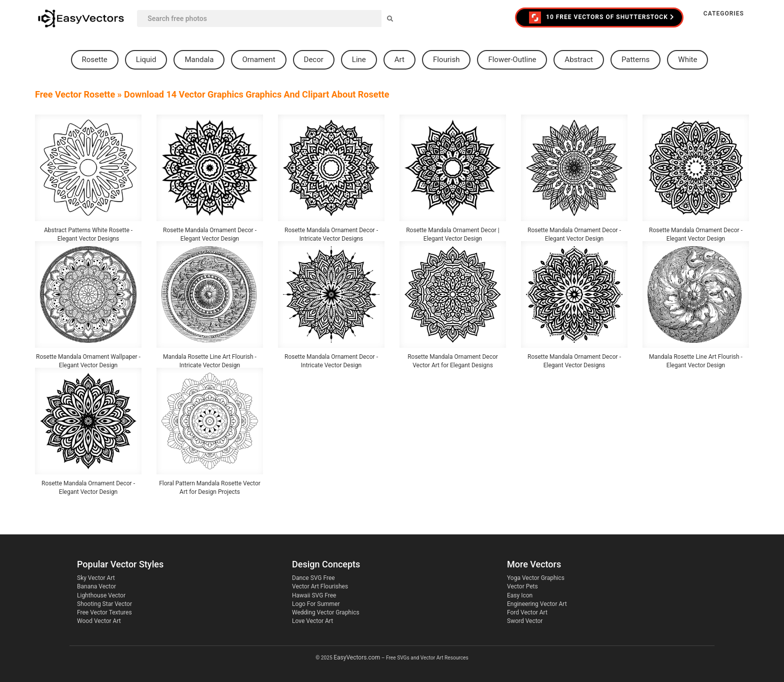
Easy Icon (520, 595)
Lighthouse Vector (101, 595)
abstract (579, 60)
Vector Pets (522, 586)
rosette (95, 60)
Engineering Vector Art (537, 604)
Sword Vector (525, 621)
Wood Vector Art (99, 621)
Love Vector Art (312, 621)
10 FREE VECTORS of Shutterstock (602, 18)
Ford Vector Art (527, 612)
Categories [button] (724, 14)
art (399, 60)
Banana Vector (96, 586)
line (359, 60)
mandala (199, 60)
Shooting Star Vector (104, 604)
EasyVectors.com (357, 657)
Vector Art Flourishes (320, 586)
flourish (446, 60)
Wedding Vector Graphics (326, 612)
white (687, 60)
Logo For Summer (316, 604)
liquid (146, 60)
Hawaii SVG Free (314, 595)
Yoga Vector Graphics (536, 578)
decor (314, 60)
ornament (258, 60)
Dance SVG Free (313, 578)
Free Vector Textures (104, 612)
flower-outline (512, 60)
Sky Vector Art (96, 578)
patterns (635, 60)
